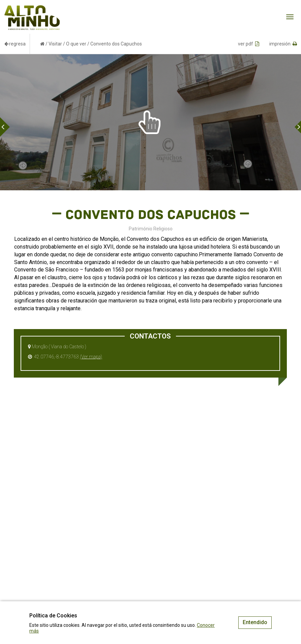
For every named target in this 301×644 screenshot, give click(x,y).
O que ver (76, 44)
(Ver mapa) (91, 357)
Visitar (55, 44)
